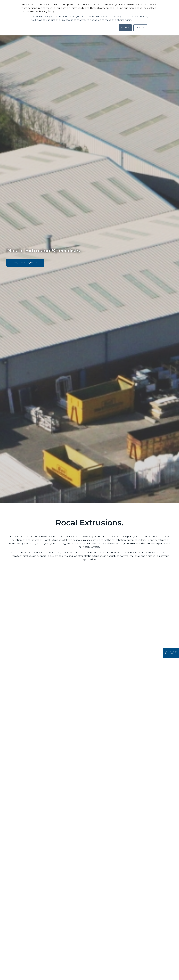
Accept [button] (125, 28)
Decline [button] (140, 28)
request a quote (25, 263)
